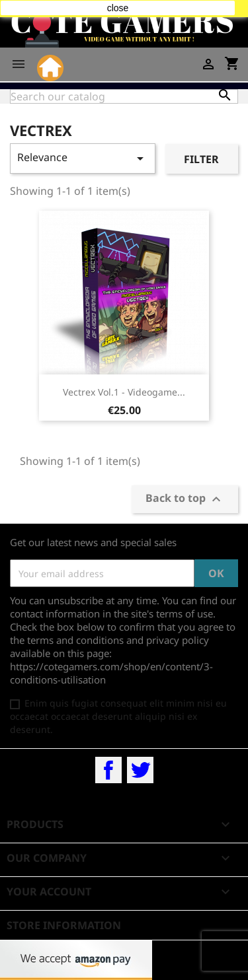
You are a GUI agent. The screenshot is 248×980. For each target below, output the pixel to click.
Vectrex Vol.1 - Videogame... (124, 392)
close (118, 8)
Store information (64, 925)
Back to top (185, 500)
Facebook (108, 770)
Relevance (83, 158)
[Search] (124, 96)
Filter (201, 159)
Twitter (140, 770)
